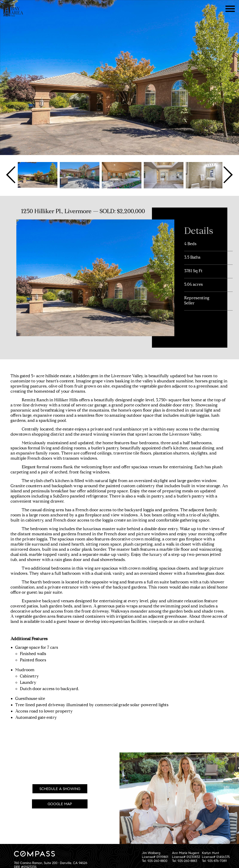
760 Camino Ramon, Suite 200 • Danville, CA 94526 (51, 863)
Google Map (60, 804)
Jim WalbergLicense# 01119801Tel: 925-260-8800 (155, 857)
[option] (38, 175)
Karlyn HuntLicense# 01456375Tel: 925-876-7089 (216, 857)
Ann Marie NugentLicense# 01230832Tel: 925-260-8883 (186, 857)
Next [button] (228, 175)
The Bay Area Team (13, 10)
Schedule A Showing (60, 789)
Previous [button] (11, 175)
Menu (230, 9)
